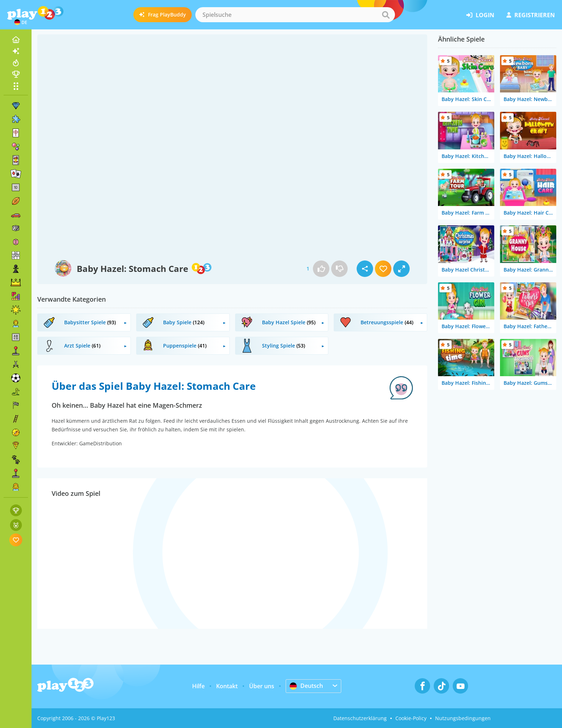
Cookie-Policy (411, 718)
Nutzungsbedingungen (463, 718)
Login (480, 15)
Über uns (262, 686)
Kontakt (227, 686)
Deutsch (306, 686)
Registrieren (531, 15)
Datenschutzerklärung (360, 718)
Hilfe (198, 686)
